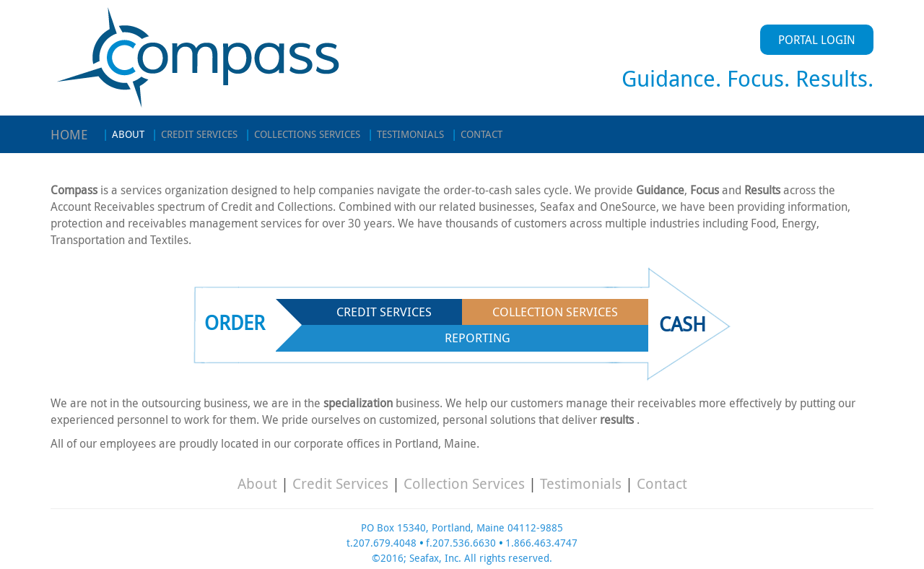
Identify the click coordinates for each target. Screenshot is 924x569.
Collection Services (464, 483)
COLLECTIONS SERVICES (302, 134)
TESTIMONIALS (406, 134)
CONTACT (477, 134)
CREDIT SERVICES (195, 134)
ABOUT (123, 134)
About (257, 483)
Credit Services (340, 483)
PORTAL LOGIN (817, 40)
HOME (69, 134)
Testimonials (581, 483)
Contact (662, 483)
